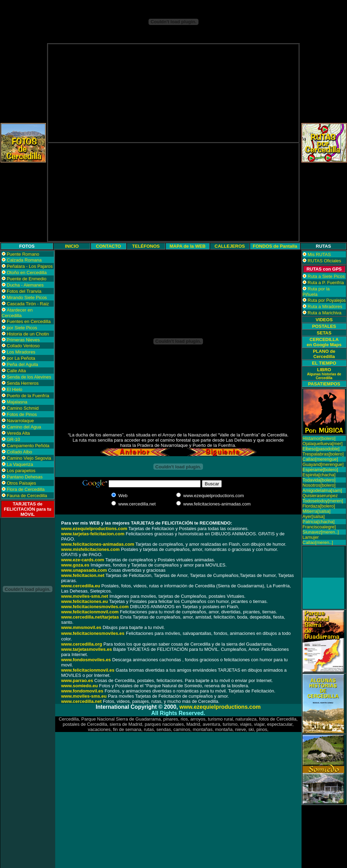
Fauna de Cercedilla (27, 496)
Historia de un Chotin (28, 334)
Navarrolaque (20, 421)
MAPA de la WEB (187, 246)
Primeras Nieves (23, 340)
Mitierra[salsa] (317, 511)
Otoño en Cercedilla (27, 273)
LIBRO (324, 373)
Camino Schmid (23, 408)
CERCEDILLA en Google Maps (324, 342)
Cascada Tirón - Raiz (28, 304)
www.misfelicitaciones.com (90, 549)
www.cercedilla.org (82, 644)
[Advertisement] (173, 93)
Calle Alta (16, 371)
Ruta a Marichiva (325, 313)
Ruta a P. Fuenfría (326, 283)
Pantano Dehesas (25, 477)
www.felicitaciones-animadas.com (98, 544)
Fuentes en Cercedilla (29, 321)
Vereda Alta (19, 433)
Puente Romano (23, 254)
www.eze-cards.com (83, 560)
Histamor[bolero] (319, 438)
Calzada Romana (24, 260)
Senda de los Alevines (29, 377)
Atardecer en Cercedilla (17, 313)
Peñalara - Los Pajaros (30, 266)
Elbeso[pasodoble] (321, 449)
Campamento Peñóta (28, 446)
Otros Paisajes (22, 483)
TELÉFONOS (146, 246)
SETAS (324, 333)
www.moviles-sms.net (84, 596)
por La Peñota (21, 358)
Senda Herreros (23, 383)
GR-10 (14, 439)
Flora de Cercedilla (26, 489)
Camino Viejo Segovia (29, 458)
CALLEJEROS (230, 246)
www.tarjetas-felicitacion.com (93, 534)
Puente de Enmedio (27, 279)
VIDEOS (324, 320)
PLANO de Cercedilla (324, 354)
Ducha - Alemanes (25, 285)
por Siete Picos (22, 328)
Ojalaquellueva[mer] (323, 444)
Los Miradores (21, 352)
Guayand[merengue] (323, 464)
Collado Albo (20, 452)
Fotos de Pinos (22, 414)
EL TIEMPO (324, 363)
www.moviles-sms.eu (84, 696)
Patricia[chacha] (319, 522)
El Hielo (15, 389)
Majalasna (17, 402)
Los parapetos (21, 471)
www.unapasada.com (84, 570)
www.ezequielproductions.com (220, 707)
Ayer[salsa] (314, 516)
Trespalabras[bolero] (323, 454)
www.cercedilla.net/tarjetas (90, 617)
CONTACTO (108, 246)
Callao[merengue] (320, 459)
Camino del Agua (24, 427)
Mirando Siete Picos (27, 297)
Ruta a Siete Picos (326, 276)
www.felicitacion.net (83, 575)
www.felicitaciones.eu (84, 601)
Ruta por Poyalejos (327, 300)
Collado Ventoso (23, 346)
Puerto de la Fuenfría (28, 396)
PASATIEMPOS (324, 384)
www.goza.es (75, 565)
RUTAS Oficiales (325, 261)
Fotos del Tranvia (24, 291)
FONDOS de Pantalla (275, 246)
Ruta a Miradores (325, 307)
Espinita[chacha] (319, 475)
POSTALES (324, 326)
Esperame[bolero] (320, 470)
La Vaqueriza (20, 464)
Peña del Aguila (23, 364)
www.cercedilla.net (81, 701)
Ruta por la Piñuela (316, 292)
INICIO (72, 246)
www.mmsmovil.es (81, 627)
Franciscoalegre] (319, 527)
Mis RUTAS (319, 254)
